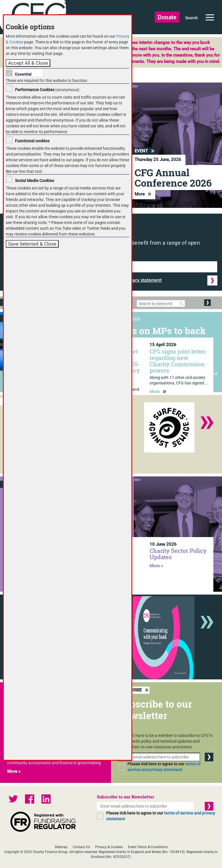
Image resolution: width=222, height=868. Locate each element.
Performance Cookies (35, 90)
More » (156, 566)
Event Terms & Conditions (148, 847)
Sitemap (61, 847)
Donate (167, 17)
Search (192, 18)
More (143, 194)
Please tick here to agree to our (164, 767)
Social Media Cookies (35, 181)
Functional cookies (32, 141)
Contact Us (81, 847)
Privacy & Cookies (109, 847)
